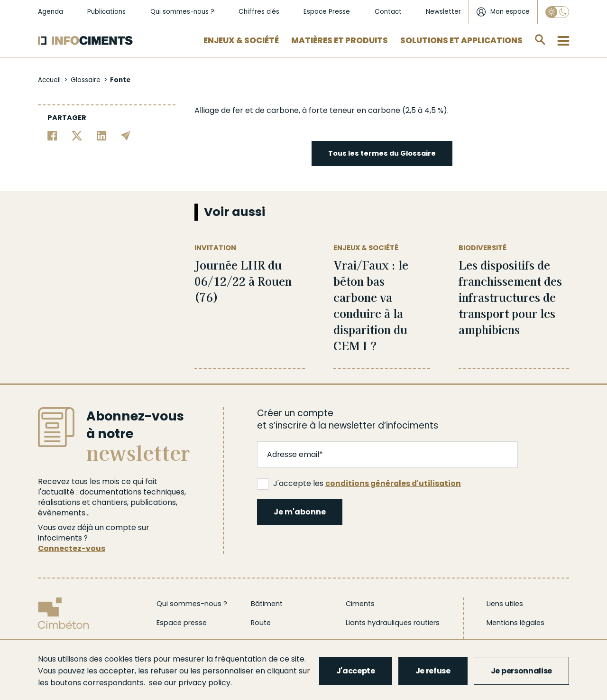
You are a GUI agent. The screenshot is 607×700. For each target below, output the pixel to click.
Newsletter (443, 12)
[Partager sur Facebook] (52, 135)
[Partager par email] (126, 135)
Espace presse (182, 623)
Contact (388, 12)
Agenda (51, 12)
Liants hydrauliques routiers (393, 623)
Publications (106, 12)
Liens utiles (505, 604)
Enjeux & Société (241, 40)
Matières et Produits (340, 40)
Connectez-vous (72, 548)
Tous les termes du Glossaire (382, 153)
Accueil (49, 80)
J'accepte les (359, 484)
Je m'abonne (300, 512)
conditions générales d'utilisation (393, 483)
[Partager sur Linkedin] (102, 135)
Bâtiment (267, 604)
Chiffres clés (259, 12)
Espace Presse (327, 12)
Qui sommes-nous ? (182, 12)
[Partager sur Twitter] (77, 135)
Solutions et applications (461, 40)
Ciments (360, 604)
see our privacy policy (190, 683)
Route (261, 623)
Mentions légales (515, 623)
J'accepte (356, 671)
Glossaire (86, 80)
